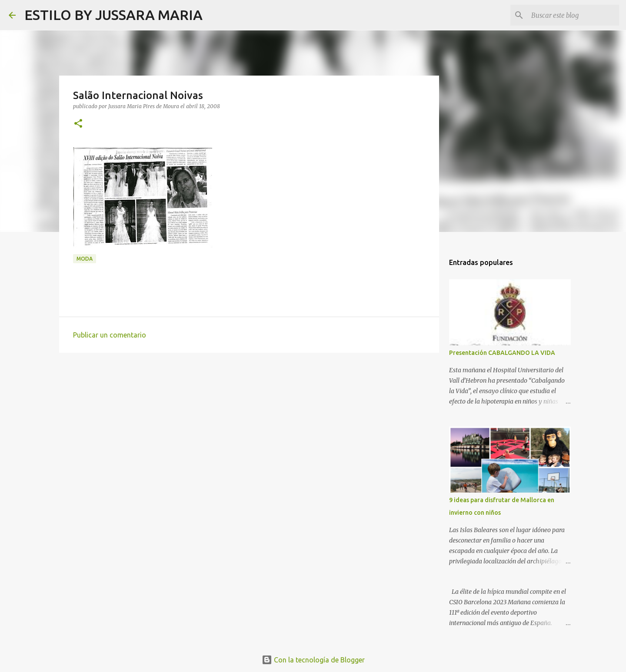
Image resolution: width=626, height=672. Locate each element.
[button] (78, 124)
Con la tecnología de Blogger (313, 660)
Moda (85, 259)
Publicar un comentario (110, 335)
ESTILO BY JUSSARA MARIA (113, 15)
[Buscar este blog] (573, 15)
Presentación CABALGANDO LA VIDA (502, 353)
